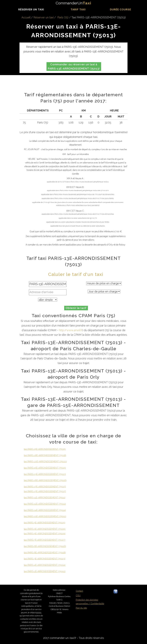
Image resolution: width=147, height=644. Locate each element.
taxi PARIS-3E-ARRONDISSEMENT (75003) (45, 559)
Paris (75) (63, 17)
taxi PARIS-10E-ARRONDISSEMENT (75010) (45, 516)
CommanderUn (73, 3)
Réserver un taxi (31, 9)
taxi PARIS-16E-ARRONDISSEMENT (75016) (45, 480)
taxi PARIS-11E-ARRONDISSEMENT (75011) (45, 497)
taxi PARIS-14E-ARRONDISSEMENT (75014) (45, 510)
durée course (121, 9)
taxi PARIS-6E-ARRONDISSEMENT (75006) (45, 546)
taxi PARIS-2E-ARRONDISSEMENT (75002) (45, 571)
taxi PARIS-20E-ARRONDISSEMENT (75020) (45, 461)
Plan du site (81, 608)
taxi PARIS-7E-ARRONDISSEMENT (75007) (45, 540)
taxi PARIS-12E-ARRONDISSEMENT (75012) (45, 504)
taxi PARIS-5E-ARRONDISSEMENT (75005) (44, 523)
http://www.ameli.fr (71, 330)
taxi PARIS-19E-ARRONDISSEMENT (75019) (45, 468)
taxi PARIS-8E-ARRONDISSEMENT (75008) (45, 552)
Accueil (26, 17)
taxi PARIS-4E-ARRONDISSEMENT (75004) (45, 565)
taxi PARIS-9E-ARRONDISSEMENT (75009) (45, 529)
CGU (78, 595)
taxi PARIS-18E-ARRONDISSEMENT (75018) (45, 455)
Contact (79, 591)
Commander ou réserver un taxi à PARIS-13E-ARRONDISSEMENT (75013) (74, 66)
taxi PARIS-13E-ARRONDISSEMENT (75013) (45, 474)
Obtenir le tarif (76, 308)
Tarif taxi (78, 9)
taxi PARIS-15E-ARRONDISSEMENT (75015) (45, 449)
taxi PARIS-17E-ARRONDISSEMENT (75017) (45, 487)
